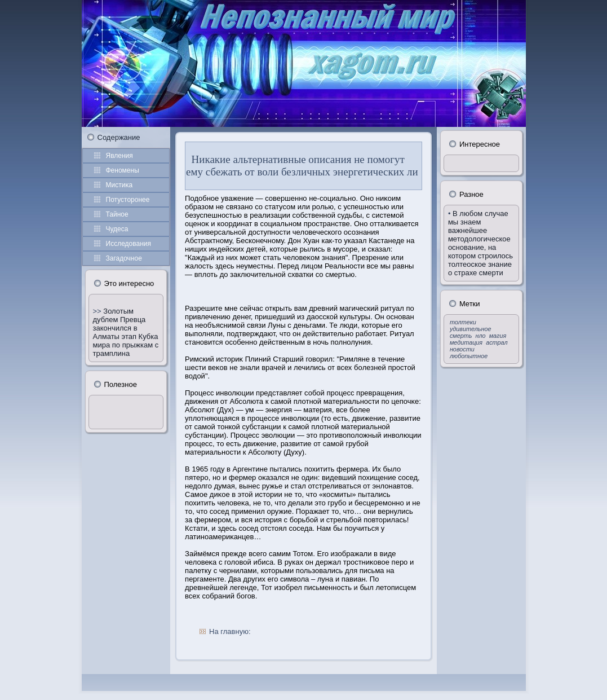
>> (98, 311)
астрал (497, 342)
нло (481, 336)
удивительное (471, 329)
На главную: (230, 631)
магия (498, 336)
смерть (461, 336)
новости (462, 349)
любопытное (469, 356)
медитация (466, 342)
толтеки (463, 322)
